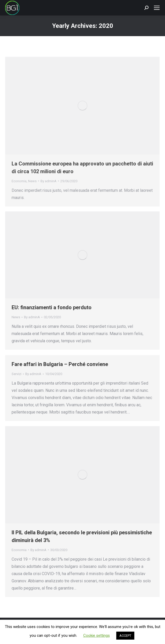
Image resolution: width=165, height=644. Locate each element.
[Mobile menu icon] (157, 8)
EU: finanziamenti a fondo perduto (52, 307)
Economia (19, 181)
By (48, 181)
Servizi (16, 374)
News (32, 181)
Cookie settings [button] (97, 635)
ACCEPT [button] (125, 636)
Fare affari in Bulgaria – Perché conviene (60, 364)
